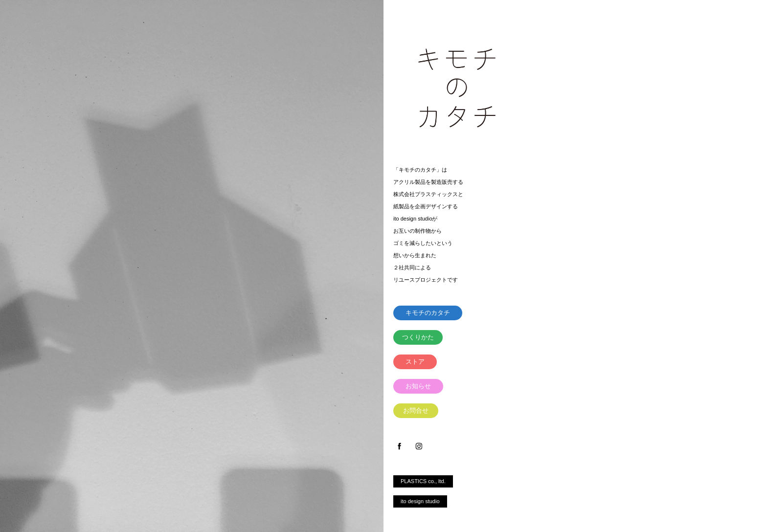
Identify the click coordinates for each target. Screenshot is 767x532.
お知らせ (418, 386)
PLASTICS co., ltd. (423, 481)
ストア (415, 362)
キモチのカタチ (428, 313)
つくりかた (418, 337)
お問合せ (416, 410)
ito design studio (420, 501)
